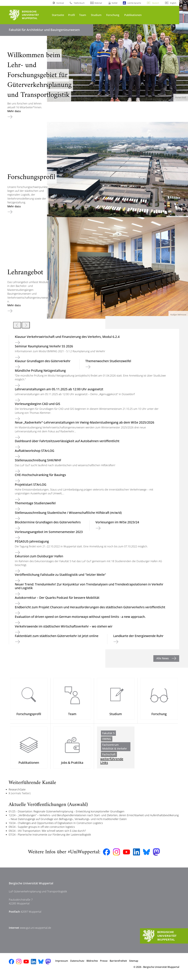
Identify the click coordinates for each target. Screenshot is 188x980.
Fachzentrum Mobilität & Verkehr (115, 749)
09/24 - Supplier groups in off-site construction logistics (42, 831)
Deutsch (156, 3)
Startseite (58, 15)
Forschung (113, 15)
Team (83, 15)
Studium (96, 15)
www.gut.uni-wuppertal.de (35, 932)
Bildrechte (92, 965)
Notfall (115, 3)
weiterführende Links (112, 765)
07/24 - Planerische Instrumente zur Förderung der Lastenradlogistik (50, 838)
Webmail (98, 3)
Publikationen (133, 15)
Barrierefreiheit (118, 965)
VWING (107, 741)
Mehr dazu (14, 111)
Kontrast (60, 3)
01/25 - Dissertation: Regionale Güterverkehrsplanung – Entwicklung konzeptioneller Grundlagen (67, 815)
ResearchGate (17, 793)
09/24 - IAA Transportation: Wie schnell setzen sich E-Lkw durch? (47, 835)
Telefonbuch (79, 3)
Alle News (163, 658)
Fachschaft (109, 756)
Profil (72, 15)
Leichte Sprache (134, 3)
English (173, 3)
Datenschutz (77, 965)
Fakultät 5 (108, 735)
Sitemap (134, 965)
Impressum (62, 965)
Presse (104, 965)
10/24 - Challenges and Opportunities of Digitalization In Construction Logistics (56, 827)
